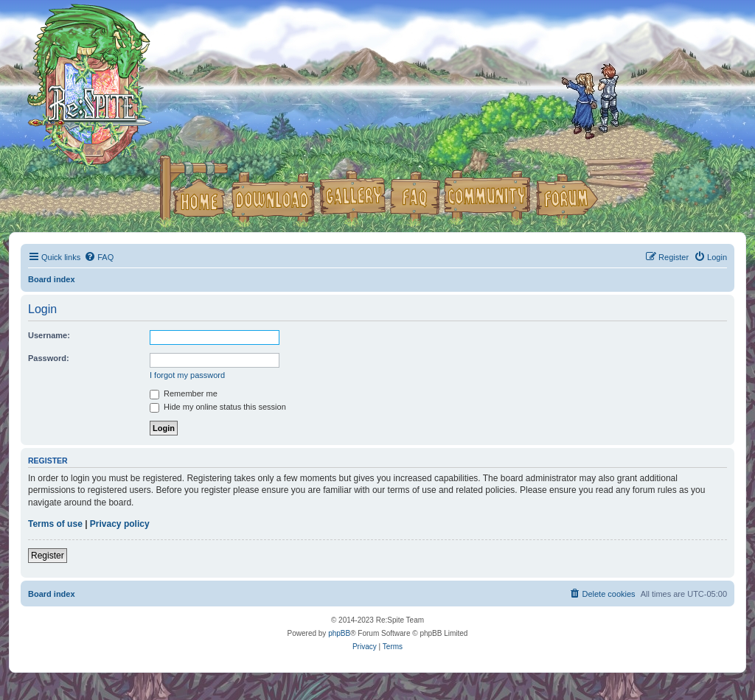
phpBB (339, 633)
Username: (49, 335)
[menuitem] (99, 257)
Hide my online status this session (218, 407)
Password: (49, 358)
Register (48, 556)
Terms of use (55, 524)
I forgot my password (187, 375)
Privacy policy (120, 524)
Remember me (184, 393)
